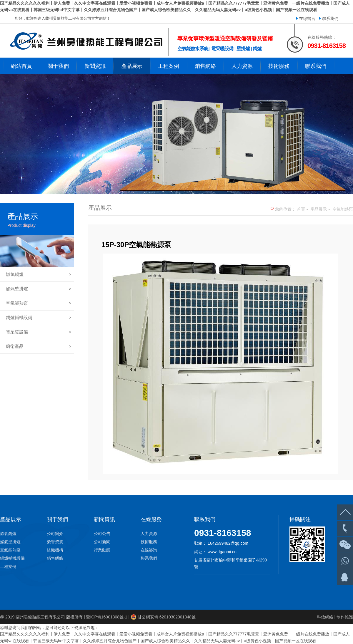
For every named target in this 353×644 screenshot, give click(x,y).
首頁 (301, 209)
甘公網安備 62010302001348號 (167, 617)
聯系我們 (330, 19)
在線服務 (151, 519)
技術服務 (149, 542)
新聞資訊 (104, 519)
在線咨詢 (149, 550)
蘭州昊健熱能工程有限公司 (40, 617)
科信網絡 (325, 617)
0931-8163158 (223, 533)
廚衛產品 (39, 346)
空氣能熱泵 (39, 303)
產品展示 (319, 209)
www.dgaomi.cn (222, 552)
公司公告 (102, 534)
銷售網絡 (55, 558)
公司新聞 (102, 542)
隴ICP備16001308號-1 (106, 617)
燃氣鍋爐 (39, 274)
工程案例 (8, 566)
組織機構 (55, 550)
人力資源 (149, 534)
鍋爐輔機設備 (39, 318)
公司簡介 (55, 534)
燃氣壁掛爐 (39, 289)
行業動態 (102, 550)
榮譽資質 (55, 542)
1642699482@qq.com (228, 543)
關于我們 (57, 519)
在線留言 (307, 19)
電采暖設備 (39, 332)
